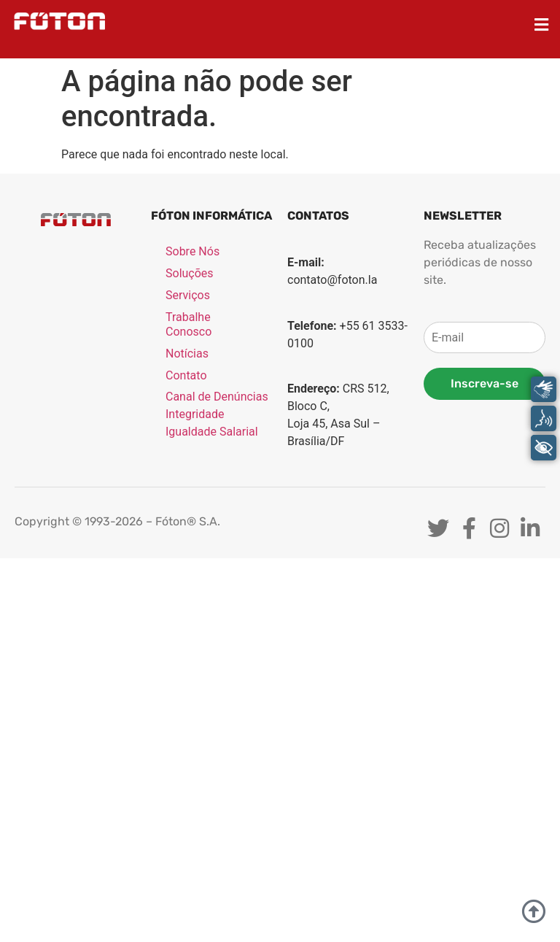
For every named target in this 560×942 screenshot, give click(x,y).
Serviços (188, 296)
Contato (186, 376)
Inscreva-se (485, 383)
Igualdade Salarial (212, 432)
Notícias (187, 354)
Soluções (190, 274)
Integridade (195, 415)
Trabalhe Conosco (188, 325)
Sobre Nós (192, 252)
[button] (542, 24)
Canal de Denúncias (217, 397)
